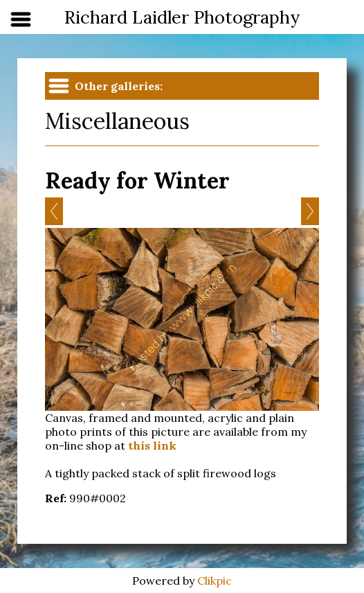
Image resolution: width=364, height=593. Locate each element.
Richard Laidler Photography (182, 17)
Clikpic (215, 581)
